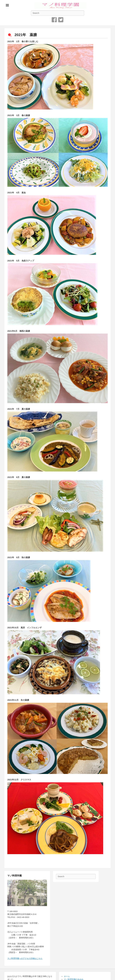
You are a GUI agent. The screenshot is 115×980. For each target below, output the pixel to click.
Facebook (54, 20)
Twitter (61, 20)
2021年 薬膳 (26, 35)
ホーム (67, 976)
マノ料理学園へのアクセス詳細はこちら (25, 958)
